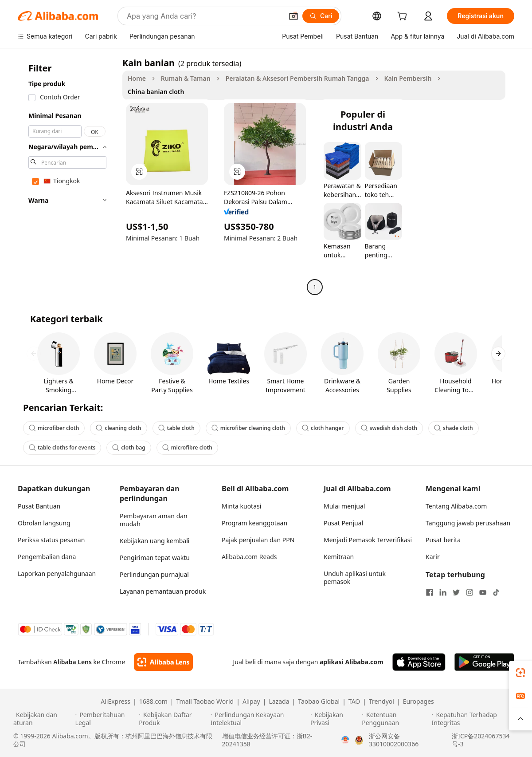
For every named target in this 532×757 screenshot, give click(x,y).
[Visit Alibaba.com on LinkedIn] (443, 592)
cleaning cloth (118, 428)
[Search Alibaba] (204, 16)
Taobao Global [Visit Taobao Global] (319, 702)
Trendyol (381, 702)
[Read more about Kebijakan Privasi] (335, 719)
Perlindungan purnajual (154, 574)
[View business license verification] (345, 740)
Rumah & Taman (186, 78)
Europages (419, 702)
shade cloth (454, 428)
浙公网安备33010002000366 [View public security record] (394, 740)
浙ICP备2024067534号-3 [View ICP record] (481, 740)
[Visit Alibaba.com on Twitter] (456, 592)
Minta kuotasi (241, 506)
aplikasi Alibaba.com (352, 662)
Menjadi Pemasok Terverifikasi (368, 540)
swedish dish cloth (389, 428)
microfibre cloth (187, 447)
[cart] (404, 17)
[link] (520, 673)
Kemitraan (339, 557)
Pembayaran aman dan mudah (154, 520)
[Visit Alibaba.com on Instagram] (469, 592)
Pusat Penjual (343, 523)
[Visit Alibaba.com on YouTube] (483, 592)
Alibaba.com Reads (249, 557)
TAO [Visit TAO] (354, 702)
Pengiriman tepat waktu (155, 558)
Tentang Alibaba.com (456, 506)
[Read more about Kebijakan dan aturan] (43, 719)
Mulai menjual (344, 506)
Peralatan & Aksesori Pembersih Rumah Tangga (297, 78)
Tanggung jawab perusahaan (468, 523)
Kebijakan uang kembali (155, 541)
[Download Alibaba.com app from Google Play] (484, 662)
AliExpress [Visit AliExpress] (115, 702)
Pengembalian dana (47, 557)
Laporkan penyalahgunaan (57, 574)
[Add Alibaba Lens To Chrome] (163, 662)
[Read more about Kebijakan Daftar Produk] (173, 719)
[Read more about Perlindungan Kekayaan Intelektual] (259, 719)
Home (137, 78)
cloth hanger (323, 428)
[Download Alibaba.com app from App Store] (419, 662)
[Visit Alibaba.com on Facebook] (430, 592)
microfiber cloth (54, 428)
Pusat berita (443, 540)
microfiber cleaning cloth (248, 428)
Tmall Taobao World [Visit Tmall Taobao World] (205, 702)
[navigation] (67, 176)
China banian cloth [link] (156, 92)
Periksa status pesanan (51, 540)
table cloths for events (62, 447)
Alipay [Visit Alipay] (251, 702)
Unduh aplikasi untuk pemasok (355, 578)
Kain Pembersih (408, 78)
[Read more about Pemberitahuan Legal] (106, 719)
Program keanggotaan (254, 523)
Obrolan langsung (44, 523)
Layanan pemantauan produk (163, 591)
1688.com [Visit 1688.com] (153, 702)
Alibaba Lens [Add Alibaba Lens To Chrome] (72, 662)
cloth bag (129, 447)
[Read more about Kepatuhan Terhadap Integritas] (475, 719)
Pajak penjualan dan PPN (258, 540)
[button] (293, 16)
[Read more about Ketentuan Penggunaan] (395, 719)
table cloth (176, 428)
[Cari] (321, 16)
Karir (433, 557)
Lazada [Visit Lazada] (279, 702)
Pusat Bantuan (39, 506)
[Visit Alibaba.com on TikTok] (496, 592)
